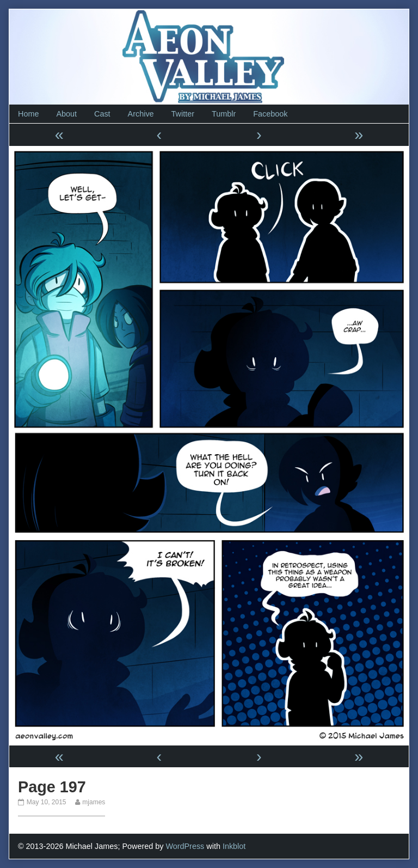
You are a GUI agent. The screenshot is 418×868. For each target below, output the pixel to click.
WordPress (185, 846)
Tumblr (224, 114)
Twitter (183, 114)
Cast (102, 114)
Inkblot (234, 846)
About (66, 114)
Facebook (270, 114)
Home (28, 114)
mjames (93, 802)
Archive (141, 114)
